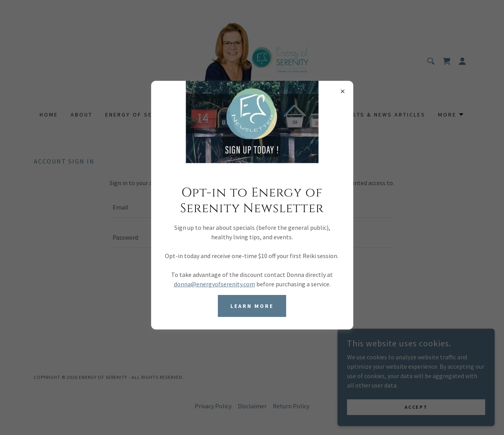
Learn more (252, 306)
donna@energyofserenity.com (215, 284)
